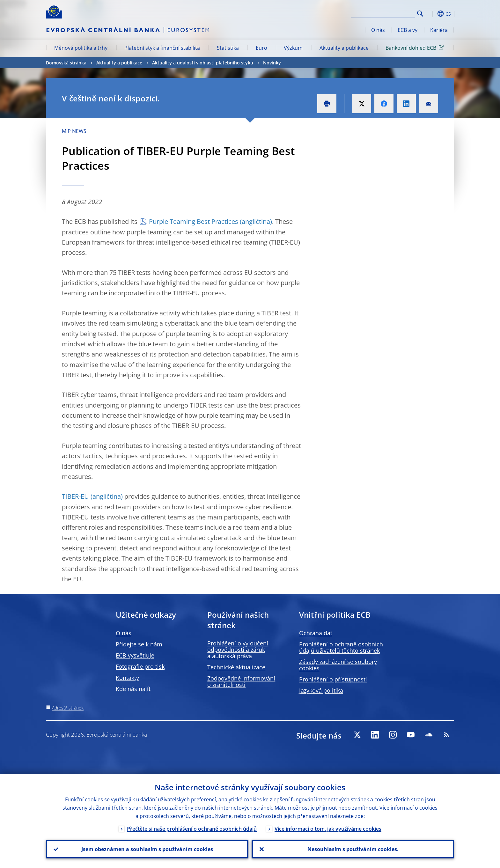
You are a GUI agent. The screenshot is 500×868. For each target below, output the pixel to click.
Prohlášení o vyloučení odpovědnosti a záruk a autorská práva (238, 650)
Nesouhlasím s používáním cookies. (353, 849)
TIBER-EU (75, 496)
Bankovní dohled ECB (416, 48)
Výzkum (293, 48)
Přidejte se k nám (139, 644)
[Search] (383, 13)
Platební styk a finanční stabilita (162, 48)
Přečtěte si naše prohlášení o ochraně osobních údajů (192, 829)
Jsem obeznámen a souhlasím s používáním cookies (147, 849)
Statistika (228, 48)
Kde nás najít (133, 689)
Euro (261, 48)
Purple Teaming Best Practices (194, 221)
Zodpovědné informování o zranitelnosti (241, 681)
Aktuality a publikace (344, 48)
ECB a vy (408, 30)
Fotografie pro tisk (140, 666)
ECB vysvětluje (135, 655)
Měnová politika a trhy (81, 48)
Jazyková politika (321, 690)
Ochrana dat (316, 633)
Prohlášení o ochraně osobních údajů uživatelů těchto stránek (341, 647)
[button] (432, 14)
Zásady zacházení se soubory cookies (338, 665)
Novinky (272, 63)
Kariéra (439, 30)
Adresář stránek (68, 708)
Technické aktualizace (236, 667)
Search (420, 14)
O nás (378, 30)
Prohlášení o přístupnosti (333, 679)
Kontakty (127, 678)
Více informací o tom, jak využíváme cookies (328, 829)
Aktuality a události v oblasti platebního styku (203, 63)
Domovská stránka (66, 63)
